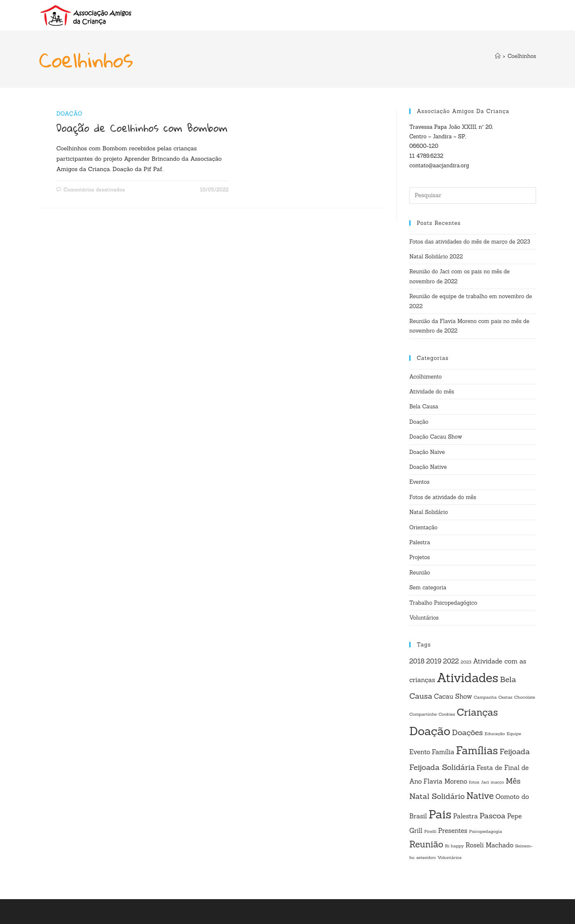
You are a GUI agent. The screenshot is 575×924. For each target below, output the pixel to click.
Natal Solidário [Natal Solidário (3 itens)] (437, 796)
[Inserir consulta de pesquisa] (473, 195)
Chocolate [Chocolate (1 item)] (525, 697)
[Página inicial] (498, 56)
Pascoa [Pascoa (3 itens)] (493, 815)
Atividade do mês (432, 392)
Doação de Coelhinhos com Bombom (142, 128)
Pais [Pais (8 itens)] (440, 814)
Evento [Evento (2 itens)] (420, 752)
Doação (69, 114)
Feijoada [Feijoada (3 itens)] (515, 751)
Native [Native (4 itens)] (480, 796)
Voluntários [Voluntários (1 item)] (449, 857)
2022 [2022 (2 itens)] (451, 661)
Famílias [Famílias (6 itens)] (477, 750)
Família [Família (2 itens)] (443, 752)
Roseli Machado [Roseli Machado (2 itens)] (490, 845)
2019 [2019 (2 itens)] (434, 661)
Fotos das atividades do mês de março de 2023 (470, 242)
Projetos (419, 557)
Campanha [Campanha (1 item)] (485, 697)
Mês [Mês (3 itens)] (513, 781)
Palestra (420, 542)
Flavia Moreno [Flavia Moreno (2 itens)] (445, 781)
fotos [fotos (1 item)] (474, 782)
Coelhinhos (522, 56)
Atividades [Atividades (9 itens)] (467, 678)
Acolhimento (425, 377)
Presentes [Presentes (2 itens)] (453, 830)
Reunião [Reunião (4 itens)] (426, 844)
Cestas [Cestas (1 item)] (505, 697)
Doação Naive (427, 452)
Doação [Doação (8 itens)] (430, 731)
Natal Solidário (429, 512)
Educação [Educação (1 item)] (495, 733)
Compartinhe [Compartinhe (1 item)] (423, 714)
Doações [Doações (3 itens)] (467, 732)
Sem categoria (428, 587)
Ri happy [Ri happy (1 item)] (454, 846)
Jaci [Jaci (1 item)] (485, 782)
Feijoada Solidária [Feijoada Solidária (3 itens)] (442, 767)
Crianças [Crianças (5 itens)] (477, 712)
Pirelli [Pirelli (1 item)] (430, 831)
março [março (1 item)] (498, 782)
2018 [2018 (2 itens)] (417, 661)
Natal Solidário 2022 (436, 257)
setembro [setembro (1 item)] (426, 857)
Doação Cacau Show (436, 437)
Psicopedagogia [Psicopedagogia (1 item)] (486, 831)
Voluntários (424, 618)
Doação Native (428, 467)
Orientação (423, 527)
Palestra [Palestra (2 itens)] (466, 816)
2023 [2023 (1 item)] (466, 662)
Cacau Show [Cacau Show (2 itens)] (453, 696)
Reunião (420, 573)
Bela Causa (424, 407)
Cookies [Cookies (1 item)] (447, 714)
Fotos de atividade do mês (443, 497)
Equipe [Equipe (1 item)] (514, 733)
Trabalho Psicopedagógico (443, 603)
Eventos (419, 482)
